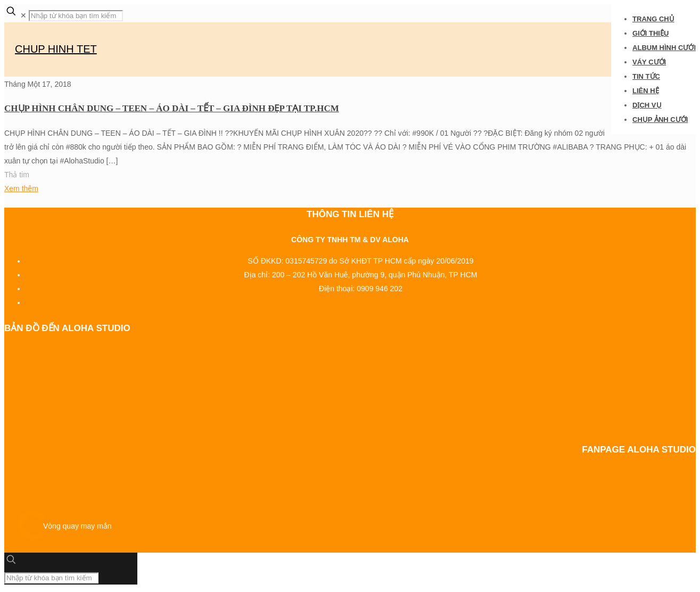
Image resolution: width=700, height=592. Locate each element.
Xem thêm (21, 188)
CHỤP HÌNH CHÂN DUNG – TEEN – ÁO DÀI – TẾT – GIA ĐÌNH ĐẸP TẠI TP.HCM (172, 108)
